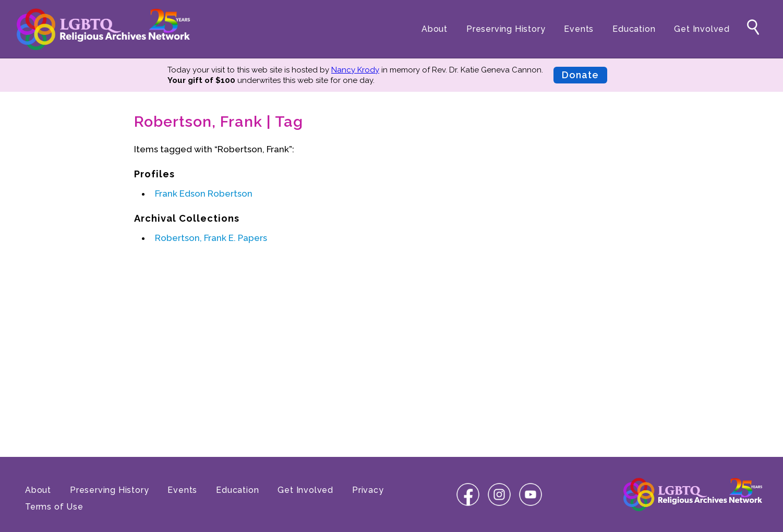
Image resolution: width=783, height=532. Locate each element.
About (435, 29)
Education (634, 29)
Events (579, 29)
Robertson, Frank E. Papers (211, 238)
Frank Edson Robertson (204, 194)
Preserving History (506, 29)
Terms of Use (54, 507)
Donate (580, 75)
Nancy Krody (355, 70)
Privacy (368, 490)
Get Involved (702, 29)
